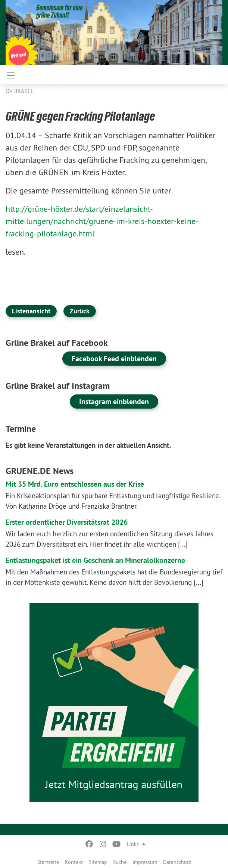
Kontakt (74, 862)
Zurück (80, 311)
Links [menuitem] (133, 844)
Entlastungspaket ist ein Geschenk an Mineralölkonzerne (95, 560)
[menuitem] (48, 861)
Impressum (145, 862)
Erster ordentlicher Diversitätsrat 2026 (67, 522)
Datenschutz (177, 862)
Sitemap (98, 862)
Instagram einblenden (114, 402)
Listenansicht (31, 311)
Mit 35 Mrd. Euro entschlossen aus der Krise (75, 484)
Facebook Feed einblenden (114, 359)
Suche (120, 862)
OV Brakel (20, 91)
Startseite (48, 862)
